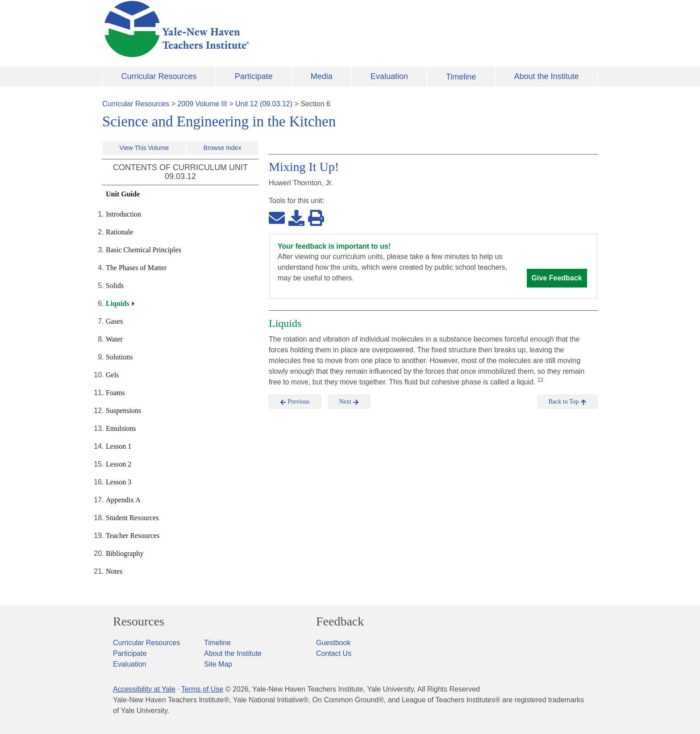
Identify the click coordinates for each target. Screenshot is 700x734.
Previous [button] (295, 402)
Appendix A (123, 500)
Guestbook (333, 643)
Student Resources (132, 518)
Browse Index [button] (223, 148)
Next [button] (349, 402)
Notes (114, 571)
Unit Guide (123, 194)
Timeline (461, 77)
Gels (112, 375)
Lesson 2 (119, 464)
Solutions (119, 357)
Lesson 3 (119, 482)
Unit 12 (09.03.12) (264, 104)
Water (114, 339)
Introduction (123, 214)
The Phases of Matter (136, 268)
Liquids (117, 303)
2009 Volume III (202, 104)
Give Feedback (557, 278)
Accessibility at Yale (144, 689)
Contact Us (334, 653)
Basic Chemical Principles (144, 250)
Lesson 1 (119, 446)
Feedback (340, 621)
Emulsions (121, 428)
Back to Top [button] (568, 402)
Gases (114, 321)
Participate (254, 76)
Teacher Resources (133, 536)
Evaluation (389, 76)
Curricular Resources (159, 76)
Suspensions (123, 411)
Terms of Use (202, 689)
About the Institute (546, 76)
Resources (139, 621)
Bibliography (125, 553)
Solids (115, 286)
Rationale (119, 232)
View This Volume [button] (144, 148)
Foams (115, 393)
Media (322, 76)
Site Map (218, 664)
